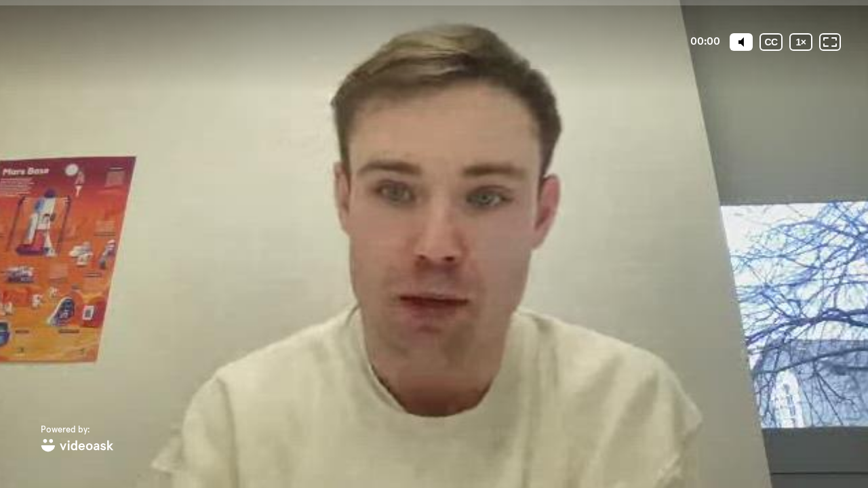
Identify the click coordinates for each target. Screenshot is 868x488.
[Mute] (741, 42)
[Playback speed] (801, 42)
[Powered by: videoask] (77, 440)
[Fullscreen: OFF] (830, 42)
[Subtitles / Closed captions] (771, 42)
